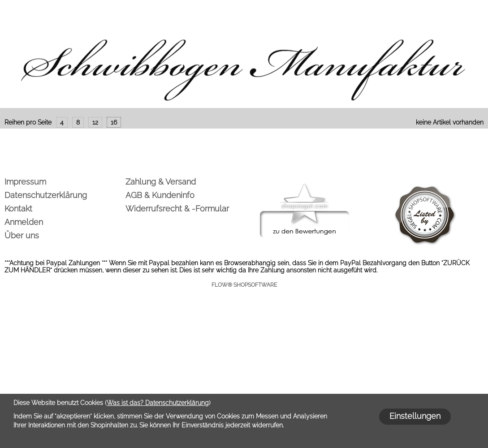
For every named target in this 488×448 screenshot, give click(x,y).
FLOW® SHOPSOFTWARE (244, 285)
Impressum (25, 182)
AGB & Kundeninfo (160, 195)
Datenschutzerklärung (46, 195)
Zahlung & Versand (161, 182)
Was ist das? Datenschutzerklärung (158, 403)
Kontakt (18, 209)
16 (114, 122)
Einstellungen (415, 416)
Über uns (22, 235)
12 (95, 122)
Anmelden (24, 222)
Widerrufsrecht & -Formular (177, 209)
